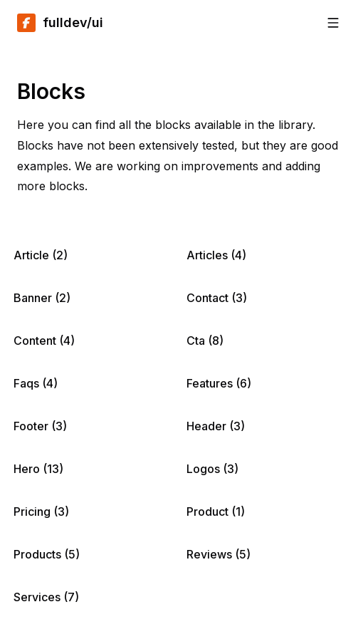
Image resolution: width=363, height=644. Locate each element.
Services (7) (46, 597)
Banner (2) (42, 298)
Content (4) (44, 341)
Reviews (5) (219, 554)
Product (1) (216, 511)
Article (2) (41, 255)
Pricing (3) (41, 511)
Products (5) (47, 554)
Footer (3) (40, 426)
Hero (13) (38, 469)
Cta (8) (205, 341)
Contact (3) (217, 298)
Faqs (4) (36, 383)
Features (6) (219, 383)
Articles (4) (216, 255)
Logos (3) (212, 469)
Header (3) (216, 426)
